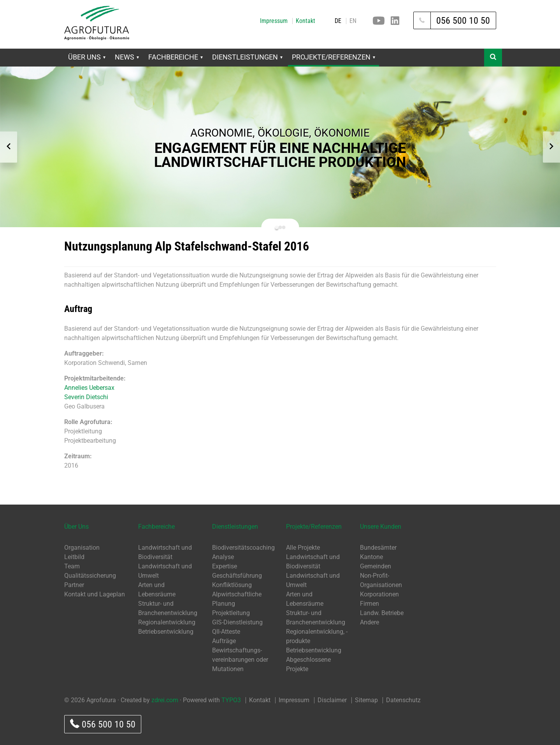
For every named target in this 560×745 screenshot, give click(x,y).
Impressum (274, 21)
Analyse (223, 557)
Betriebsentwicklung (166, 632)
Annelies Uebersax (89, 388)
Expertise (225, 566)
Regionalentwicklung (167, 622)
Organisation (82, 548)
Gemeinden (376, 566)
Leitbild (74, 557)
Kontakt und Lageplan (95, 594)
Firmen (370, 604)
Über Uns (87, 57)
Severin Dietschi (86, 397)
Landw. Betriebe (382, 613)
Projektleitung (231, 613)
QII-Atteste (226, 632)
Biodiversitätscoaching (243, 548)
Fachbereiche (176, 57)
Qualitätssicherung (90, 576)
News (127, 57)
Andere (370, 622)
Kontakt (305, 21)
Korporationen (379, 594)
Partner (74, 585)
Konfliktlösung (232, 585)
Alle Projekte (303, 548)
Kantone (371, 557)
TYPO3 (231, 700)
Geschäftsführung (237, 576)
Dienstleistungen (247, 57)
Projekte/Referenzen (334, 57)
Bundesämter (378, 548)
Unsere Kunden (381, 527)
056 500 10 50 (103, 724)
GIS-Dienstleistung (237, 622)
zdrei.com (165, 700)
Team (72, 566)
